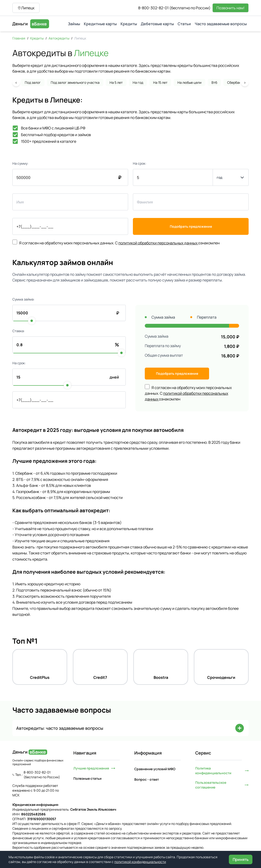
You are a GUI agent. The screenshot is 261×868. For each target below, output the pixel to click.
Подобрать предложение (191, 226)
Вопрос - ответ (147, 779)
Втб (214, 82)
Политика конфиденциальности (222, 771)
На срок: (140, 163)
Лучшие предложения (94, 768)
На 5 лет (116, 82)
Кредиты (37, 38)
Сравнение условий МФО (155, 769)
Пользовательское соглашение (222, 785)
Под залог (33, 82)
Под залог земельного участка (75, 82)
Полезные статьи (87, 778)
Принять (241, 859)
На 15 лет (160, 82)
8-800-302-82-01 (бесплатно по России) (174, 8)
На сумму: (20, 163)
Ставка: (19, 331)
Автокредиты (59, 38)
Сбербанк (235, 82)
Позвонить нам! (231, 8)
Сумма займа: (23, 299)
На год (138, 82)
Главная (19, 38)
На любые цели (189, 82)
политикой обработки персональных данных (158, 243)
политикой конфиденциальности (140, 862)
